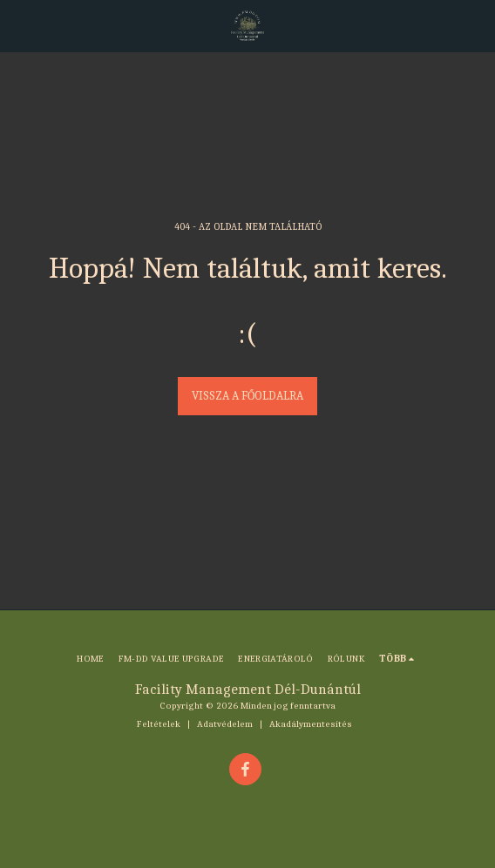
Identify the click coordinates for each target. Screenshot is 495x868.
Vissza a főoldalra (247, 396)
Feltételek (159, 724)
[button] (19, 25)
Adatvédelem (225, 724)
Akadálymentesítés (311, 724)
